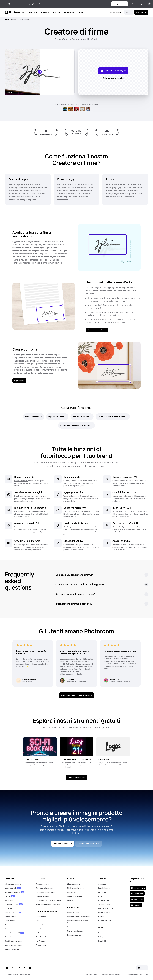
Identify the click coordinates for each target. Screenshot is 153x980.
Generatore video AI (14, 933)
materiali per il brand (51, 361)
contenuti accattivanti (136, 483)
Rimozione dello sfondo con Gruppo (77, 922)
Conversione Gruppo (75, 931)
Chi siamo (102, 884)
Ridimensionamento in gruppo (78, 917)
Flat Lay (10, 896)
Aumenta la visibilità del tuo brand (48, 900)
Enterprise (102, 937)
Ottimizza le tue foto (42, 499)
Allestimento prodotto (13, 884)
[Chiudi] (149, 4)
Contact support (105, 921)
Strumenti (14, 19)
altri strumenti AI (48, 355)
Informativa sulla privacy (111, 974)
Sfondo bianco (10, 917)
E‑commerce (41, 917)
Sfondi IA (8, 925)
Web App (136, 905)
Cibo (38, 921)
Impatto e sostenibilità (107, 908)
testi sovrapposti (86, 499)
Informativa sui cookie (130, 974)
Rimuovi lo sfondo (21, 481)
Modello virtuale (13, 888)
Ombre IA (8, 908)
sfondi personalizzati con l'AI (129, 527)
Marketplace (72, 892)
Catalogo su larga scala (44, 888)
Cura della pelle (42, 925)
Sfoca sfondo (10, 921)
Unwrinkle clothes (14, 904)
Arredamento (41, 945)
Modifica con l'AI (13, 912)
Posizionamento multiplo (76, 927)
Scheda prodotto (42, 884)
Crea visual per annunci (45, 896)
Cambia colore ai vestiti (13, 941)
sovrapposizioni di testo (23, 529)
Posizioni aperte (104, 888)
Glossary (102, 917)
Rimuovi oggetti (11, 937)
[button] (102, 575)
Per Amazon (40, 941)
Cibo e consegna (73, 884)
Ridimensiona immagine (14, 945)
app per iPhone (138, 888)
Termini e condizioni (93, 974)
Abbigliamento (41, 937)
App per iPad (137, 894)
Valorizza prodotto (11, 900)
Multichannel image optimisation (48, 904)
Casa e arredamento (75, 896)
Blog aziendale (104, 900)
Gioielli (38, 929)
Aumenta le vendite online (46, 892)
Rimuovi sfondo (11, 929)
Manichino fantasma (15, 892)
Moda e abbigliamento (75, 888)
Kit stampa (102, 892)
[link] (34, 417)
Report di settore (105, 912)
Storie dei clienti (104, 904)
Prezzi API (102, 941)
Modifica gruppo (73, 912)
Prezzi (101, 933)
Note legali (144, 974)
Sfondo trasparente (12, 949)
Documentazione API (75, 935)
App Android (137, 899)
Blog (100, 896)
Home (7, 19)
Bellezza (39, 933)
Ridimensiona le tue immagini (25, 511)
